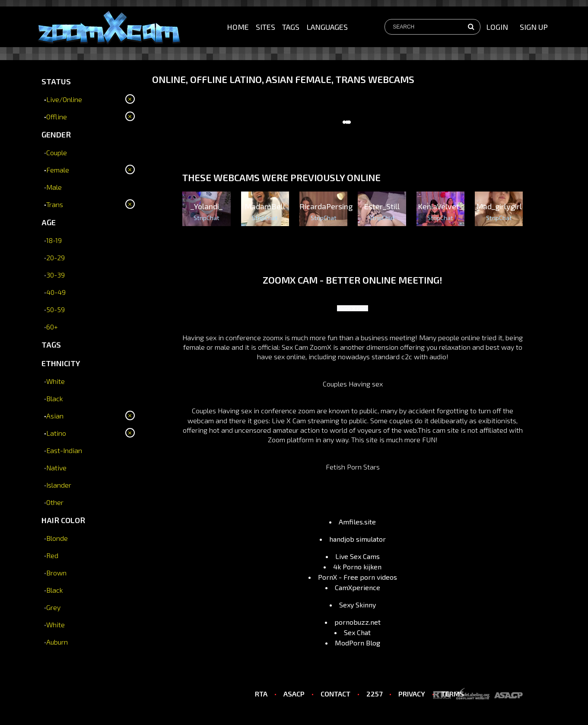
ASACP (294, 694)
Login (497, 27)
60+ (52, 327)
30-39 (56, 275)
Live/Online (64, 99)
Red (52, 555)
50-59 (56, 309)
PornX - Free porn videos (358, 577)
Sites (265, 27)
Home (238, 27)
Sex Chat (357, 632)
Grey (53, 607)
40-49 (56, 292)
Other (55, 502)
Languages (327, 27)
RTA (261, 694)
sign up (534, 27)
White (56, 381)
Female (58, 170)
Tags (291, 27)
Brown (56, 573)
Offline (57, 117)
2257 (374, 694)
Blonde (57, 538)
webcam (201, 420)
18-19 (54, 240)
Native (56, 468)
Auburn (57, 642)
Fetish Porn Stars (353, 467)
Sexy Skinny (358, 605)
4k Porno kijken (357, 567)
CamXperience (358, 587)
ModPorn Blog (358, 643)
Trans (55, 204)
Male (54, 187)
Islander (59, 485)
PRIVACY (412, 694)
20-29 (56, 257)
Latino (56, 433)
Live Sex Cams (358, 556)
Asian (55, 416)
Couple (57, 152)
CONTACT (335, 694)
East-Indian (64, 450)
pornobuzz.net (358, 622)
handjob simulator (358, 539)
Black (55, 398)
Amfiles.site (357, 522)
